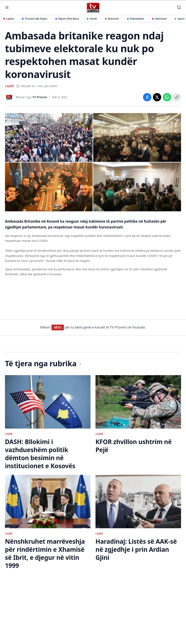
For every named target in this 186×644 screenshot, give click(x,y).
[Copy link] (177, 97)
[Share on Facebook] (147, 97)
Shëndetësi (136, 19)
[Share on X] (157, 97)
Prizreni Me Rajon (35, 19)
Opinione (159, 19)
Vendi (92, 19)
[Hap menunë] (7, 7)
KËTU (58, 327)
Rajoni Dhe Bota (67, 19)
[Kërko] (179, 7)
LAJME (9, 86)
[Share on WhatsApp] (167, 97)
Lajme (9, 19)
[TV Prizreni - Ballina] (93, 8)
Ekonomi (112, 19)
